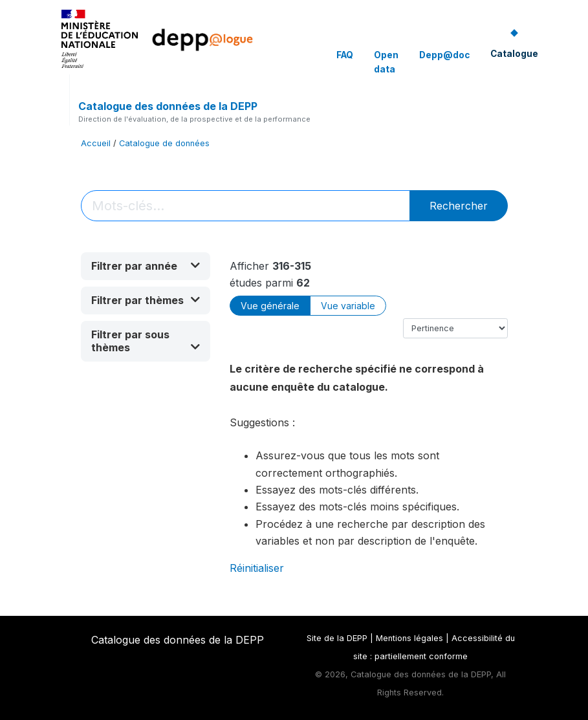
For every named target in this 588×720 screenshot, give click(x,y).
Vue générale (270, 306)
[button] (146, 266)
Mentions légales (409, 638)
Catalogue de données (164, 143)
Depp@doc (444, 55)
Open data (386, 62)
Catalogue (514, 54)
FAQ (345, 55)
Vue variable (348, 306)
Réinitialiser (257, 568)
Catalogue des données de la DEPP (168, 106)
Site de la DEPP (337, 638)
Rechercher (459, 206)
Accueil (96, 143)
